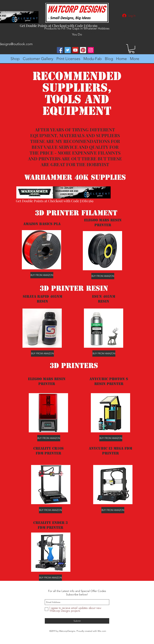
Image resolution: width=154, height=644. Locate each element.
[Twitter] (68, 50)
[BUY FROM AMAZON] (42, 275)
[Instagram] (91, 50)
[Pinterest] (83, 50)
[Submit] (77, 621)
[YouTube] (75, 50)
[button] (132, 49)
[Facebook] (60, 50)
